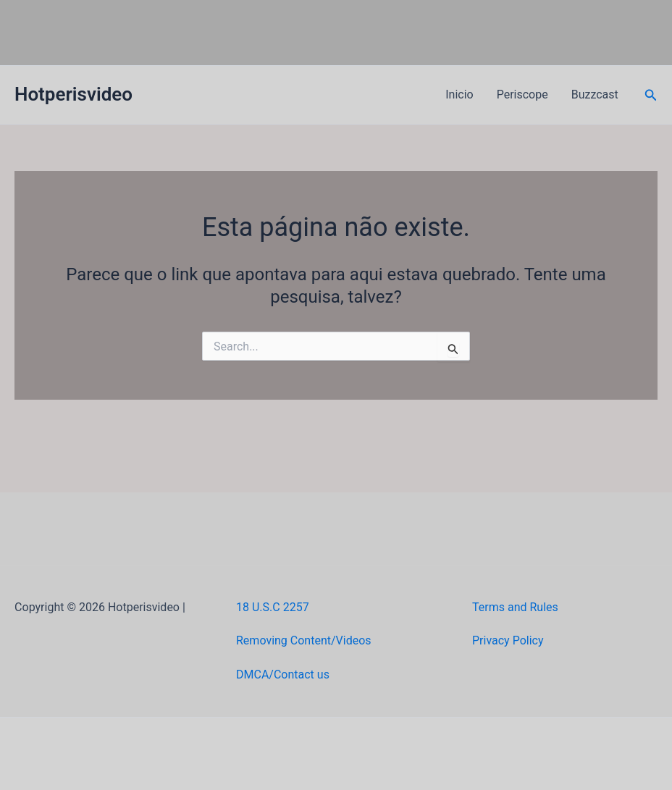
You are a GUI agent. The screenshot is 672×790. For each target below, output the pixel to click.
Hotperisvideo (73, 94)
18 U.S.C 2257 (273, 607)
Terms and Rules (515, 607)
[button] (651, 95)
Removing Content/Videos (304, 640)
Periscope (522, 94)
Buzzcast (595, 94)
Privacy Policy (508, 640)
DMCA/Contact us (283, 675)
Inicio (459, 94)
